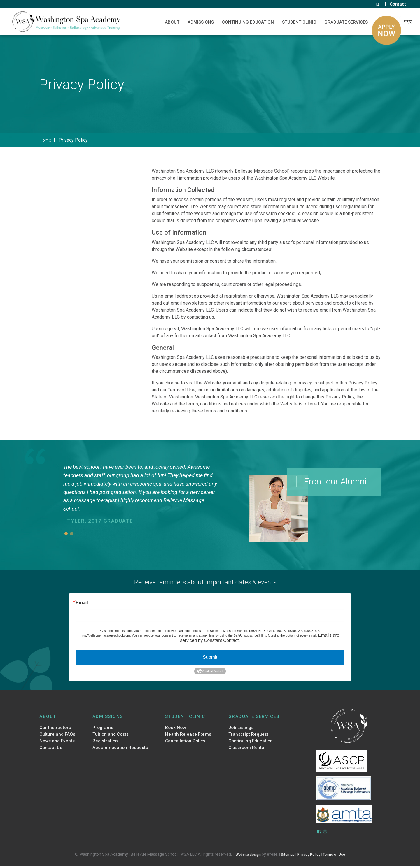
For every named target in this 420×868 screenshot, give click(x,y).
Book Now (175, 729)
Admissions (199, 22)
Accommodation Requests (121, 752)
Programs (102, 729)
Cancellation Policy (185, 744)
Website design (243, 856)
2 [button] (72, 534)
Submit (210, 658)
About (171, 22)
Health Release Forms (189, 737)
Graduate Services (345, 22)
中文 (408, 21)
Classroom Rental (246, 752)
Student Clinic (298, 22)
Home (46, 140)
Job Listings (240, 729)
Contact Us (52, 752)
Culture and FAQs (58, 737)
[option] (142, 494)
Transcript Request (248, 737)
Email (82, 603)
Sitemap (286, 856)
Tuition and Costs (111, 737)
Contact (398, 4)
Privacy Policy (310, 856)
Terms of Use (339, 856)
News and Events (59, 744)
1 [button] (66, 534)
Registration (105, 744)
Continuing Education (247, 22)
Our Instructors (56, 729)
